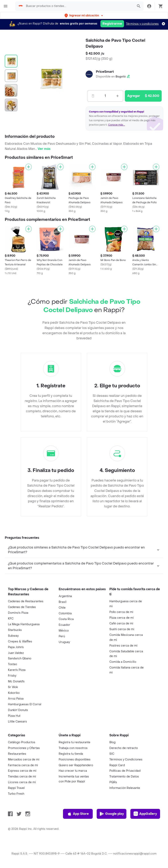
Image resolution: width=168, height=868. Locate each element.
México (64, 631)
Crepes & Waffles (20, 642)
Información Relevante (125, 788)
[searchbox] (79, 6)
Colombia (65, 613)
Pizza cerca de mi (122, 618)
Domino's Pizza (18, 613)
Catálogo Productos (22, 742)
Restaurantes (17, 754)
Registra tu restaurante (74, 742)
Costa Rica (66, 619)
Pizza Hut (14, 716)
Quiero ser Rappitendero (76, 765)
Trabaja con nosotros (73, 748)
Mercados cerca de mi (24, 760)
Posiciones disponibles (75, 760)
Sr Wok (13, 687)
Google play (112, 814)
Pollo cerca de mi (121, 612)
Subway (13, 636)
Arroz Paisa (16, 699)
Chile (62, 608)
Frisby (12, 676)
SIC (112, 754)
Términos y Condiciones (126, 760)
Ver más (44, 149)
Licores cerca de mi (22, 782)
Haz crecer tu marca (73, 771)
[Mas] (117, 96)
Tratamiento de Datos (124, 777)
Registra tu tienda (71, 754)
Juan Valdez (16, 653)
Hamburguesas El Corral (25, 704)
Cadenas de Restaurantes (26, 601)
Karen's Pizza (17, 670)
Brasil (63, 602)
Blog (112, 742)
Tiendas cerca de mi (22, 777)
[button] (84, 16)
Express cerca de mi (22, 771)
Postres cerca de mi (123, 646)
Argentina (65, 596)
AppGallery (145, 814)
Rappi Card (117, 765)
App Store (78, 814)
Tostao (12, 664)
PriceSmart (105, 72)
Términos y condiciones (142, 24)
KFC (11, 619)
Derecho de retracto (124, 748)
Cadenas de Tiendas (22, 607)
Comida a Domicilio (123, 662)
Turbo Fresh (16, 794)
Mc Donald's (16, 681)
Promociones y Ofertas (24, 748)
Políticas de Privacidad (125, 771)
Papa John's (16, 647)
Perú (62, 636)
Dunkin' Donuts (18, 710)
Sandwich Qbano (20, 659)
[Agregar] (29, 167)
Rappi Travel (16, 788)
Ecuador (64, 625)
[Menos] (93, 96)
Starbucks (15, 630)
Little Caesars (17, 722)
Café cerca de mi (121, 624)
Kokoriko (14, 693)
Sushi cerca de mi (122, 629)
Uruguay (64, 642)
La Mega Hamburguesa (24, 624)
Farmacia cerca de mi (23, 765)
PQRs (113, 782)
